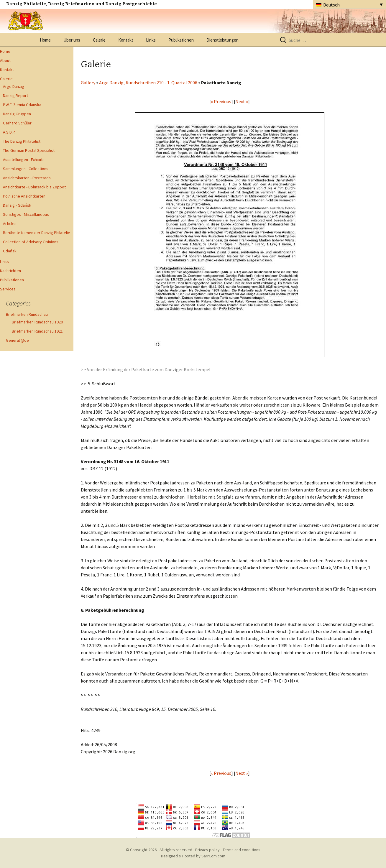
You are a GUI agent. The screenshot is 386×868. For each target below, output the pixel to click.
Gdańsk (10, 251)
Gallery (88, 83)
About (5, 60)
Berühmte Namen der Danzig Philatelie (37, 233)
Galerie (99, 40)
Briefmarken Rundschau (27, 314)
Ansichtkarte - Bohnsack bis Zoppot (34, 187)
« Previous (221, 101)
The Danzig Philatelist (22, 141)
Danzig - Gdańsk (17, 205)
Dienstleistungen (222, 40)
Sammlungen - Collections (26, 169)
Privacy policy (207, 850)
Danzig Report (15, 96)
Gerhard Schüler (17, 123)
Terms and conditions (242, 850)
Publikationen (181, 40)
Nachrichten (10, 271)
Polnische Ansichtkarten (24, 196)
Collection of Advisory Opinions (31, 242)
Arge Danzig (14, 86)
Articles (10, 223)
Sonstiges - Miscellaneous (26, 214)
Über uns (72, 40)
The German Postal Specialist (29, 150)
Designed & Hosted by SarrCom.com (193, 856)
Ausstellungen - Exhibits (24, 160)
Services (8, 289)
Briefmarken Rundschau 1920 (37, 322)
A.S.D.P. (9, 132)
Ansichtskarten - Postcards (27, 178)
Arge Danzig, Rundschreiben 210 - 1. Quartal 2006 (148, 83)
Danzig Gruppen (17, 114)
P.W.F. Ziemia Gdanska (22, 105)
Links (151, 40)
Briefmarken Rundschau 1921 (37, 331)
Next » (242, 101)
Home (45, 40)
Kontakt (126, 40)
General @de (17, 340)
